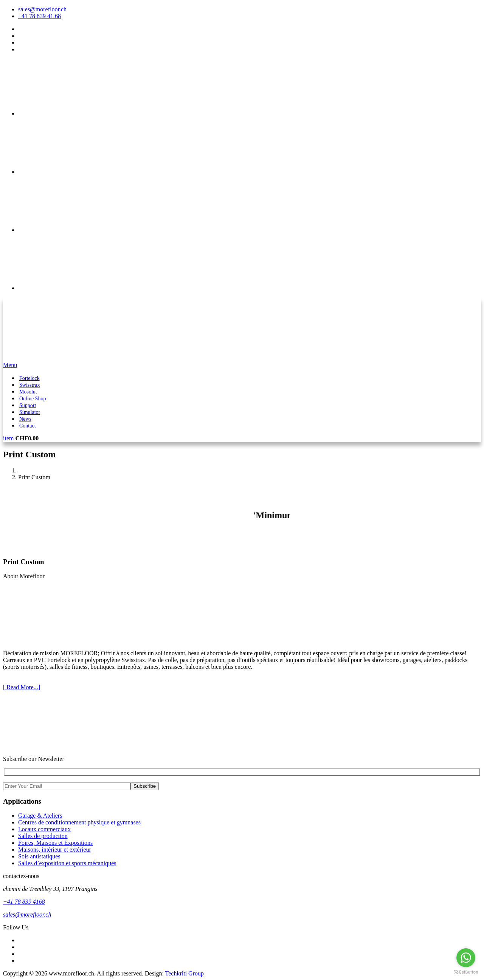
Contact (28, 426)
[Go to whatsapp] (466, 958)
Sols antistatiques (39, 856)
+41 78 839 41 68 (40, 16)
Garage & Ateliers (40, 816)
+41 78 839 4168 (24, 902)
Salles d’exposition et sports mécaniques (67, 863)
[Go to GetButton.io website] (466, 972)
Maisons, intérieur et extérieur (55, 850)
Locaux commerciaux (44, 829)
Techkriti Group (185, 973)
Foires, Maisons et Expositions (55, 843)
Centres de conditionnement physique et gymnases (79, 822)
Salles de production (43, 836)
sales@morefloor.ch (42, 9)
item (21, 438)
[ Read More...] (22, 687)
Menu (10, 365)
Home (26, 470)
